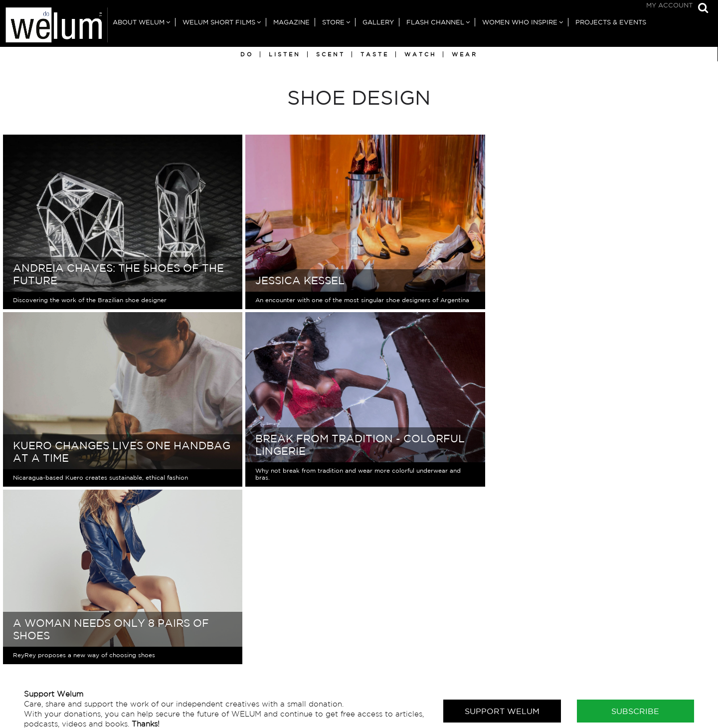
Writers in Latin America (578, 674)
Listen (285, 54)
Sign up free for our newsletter (113, 665)
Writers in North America (579, 684)
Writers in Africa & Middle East (590, 635)
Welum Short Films (219, 22)
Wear (465, 54)
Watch (420, 54)
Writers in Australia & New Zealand (598, 654)
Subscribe (635, 534)
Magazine (291, 22)
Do (247, 54)
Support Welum (502, 534)
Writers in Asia (559, 644)
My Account (669, 5)
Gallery (378, 22)
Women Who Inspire (520, 22)
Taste (375, 54)
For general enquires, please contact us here (138, 625)
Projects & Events (611, 22)
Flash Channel (435, 22)
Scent (331, 54)
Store (333, 22)
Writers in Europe (565, 664)
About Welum (139, 22)
